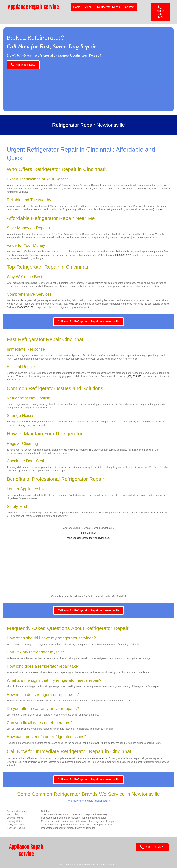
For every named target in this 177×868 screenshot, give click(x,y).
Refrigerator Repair (109, 7)
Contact (130, 7)
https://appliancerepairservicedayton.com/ (88, 538)
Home (77, 7)
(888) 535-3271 (157, 209)
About (89, 7)
